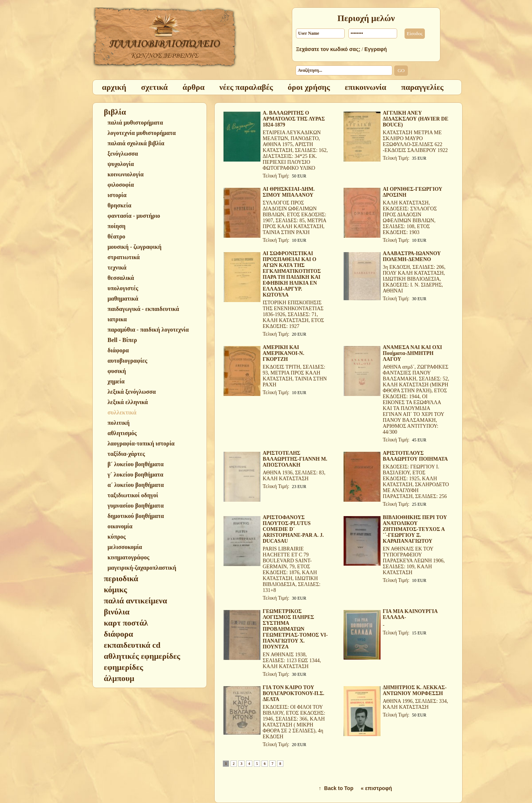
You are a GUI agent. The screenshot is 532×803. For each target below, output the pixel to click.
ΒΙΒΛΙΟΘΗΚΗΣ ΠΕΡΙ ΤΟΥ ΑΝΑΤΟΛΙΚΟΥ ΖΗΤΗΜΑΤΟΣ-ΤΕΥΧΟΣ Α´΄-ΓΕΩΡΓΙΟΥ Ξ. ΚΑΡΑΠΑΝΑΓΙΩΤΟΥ (415, 529)
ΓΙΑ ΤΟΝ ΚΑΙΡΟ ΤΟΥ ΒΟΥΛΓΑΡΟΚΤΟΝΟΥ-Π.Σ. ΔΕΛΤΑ (294, 693)
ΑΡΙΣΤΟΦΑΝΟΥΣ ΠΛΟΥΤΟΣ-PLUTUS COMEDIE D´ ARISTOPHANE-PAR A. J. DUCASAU (293, 529)
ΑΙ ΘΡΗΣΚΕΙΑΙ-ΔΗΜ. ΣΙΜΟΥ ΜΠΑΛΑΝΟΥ (289, 192)
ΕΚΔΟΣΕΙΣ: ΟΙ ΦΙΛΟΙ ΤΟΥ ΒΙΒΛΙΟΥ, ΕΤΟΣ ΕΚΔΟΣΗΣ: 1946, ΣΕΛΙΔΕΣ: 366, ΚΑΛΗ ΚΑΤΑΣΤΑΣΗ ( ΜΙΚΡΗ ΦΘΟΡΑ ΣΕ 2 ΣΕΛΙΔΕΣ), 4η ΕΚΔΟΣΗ (294, 722)
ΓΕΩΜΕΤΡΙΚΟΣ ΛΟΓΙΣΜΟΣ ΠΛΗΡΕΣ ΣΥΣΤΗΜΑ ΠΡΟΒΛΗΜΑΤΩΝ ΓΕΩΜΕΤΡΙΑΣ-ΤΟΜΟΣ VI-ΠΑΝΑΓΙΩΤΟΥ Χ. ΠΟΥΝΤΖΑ (295, 629)
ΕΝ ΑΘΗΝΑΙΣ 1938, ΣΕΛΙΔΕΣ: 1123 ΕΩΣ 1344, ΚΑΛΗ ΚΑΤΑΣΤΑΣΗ (292, 660)
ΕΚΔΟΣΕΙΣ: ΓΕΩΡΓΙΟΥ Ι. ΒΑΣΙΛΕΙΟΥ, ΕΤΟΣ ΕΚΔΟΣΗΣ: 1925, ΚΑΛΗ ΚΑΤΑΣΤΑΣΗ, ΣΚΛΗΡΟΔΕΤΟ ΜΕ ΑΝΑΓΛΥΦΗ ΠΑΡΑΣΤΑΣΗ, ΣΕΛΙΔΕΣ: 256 (416, 482)
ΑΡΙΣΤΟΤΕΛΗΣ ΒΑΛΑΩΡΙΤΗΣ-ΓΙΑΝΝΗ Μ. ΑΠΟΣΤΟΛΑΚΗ (295, 459)
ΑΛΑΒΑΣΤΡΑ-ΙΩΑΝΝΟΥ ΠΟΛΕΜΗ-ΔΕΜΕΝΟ (412, 256)
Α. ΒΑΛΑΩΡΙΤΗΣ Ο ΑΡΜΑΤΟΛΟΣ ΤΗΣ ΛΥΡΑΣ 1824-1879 (294, 119)
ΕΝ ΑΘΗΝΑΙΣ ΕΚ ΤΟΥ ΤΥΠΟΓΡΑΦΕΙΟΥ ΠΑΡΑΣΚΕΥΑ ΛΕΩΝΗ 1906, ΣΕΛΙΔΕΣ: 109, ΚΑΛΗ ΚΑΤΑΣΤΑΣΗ (414, 561)
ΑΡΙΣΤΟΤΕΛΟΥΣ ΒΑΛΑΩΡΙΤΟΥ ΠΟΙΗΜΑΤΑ (415, 456)
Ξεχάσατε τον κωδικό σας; (328, 49)
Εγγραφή (376, 49)
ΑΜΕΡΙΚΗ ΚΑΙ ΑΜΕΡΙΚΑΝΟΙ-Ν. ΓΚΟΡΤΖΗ (283, 353)
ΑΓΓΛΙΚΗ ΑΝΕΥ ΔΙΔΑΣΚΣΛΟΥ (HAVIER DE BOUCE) (415, 119)
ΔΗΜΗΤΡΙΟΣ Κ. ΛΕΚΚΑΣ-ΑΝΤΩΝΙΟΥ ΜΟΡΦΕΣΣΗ (415, 690)
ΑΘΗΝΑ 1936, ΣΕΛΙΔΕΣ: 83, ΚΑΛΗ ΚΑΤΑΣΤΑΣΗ (294, 476)
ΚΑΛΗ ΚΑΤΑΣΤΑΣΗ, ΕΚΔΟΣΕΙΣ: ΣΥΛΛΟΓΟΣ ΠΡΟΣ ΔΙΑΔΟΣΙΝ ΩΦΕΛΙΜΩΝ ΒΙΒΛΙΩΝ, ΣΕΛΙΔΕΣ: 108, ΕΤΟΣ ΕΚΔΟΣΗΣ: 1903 (410, 218)
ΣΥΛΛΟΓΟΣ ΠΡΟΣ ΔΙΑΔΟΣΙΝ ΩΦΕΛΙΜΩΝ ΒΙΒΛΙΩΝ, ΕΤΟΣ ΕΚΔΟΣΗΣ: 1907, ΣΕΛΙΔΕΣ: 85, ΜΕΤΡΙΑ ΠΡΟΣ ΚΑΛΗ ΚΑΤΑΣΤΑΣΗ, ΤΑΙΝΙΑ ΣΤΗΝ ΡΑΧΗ (294, 218)
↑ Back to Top (336, 788)
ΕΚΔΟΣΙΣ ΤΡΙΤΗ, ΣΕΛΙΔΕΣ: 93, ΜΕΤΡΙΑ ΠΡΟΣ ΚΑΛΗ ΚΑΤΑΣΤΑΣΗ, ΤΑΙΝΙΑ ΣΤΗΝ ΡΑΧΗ (295, 376)
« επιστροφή (376, 788)
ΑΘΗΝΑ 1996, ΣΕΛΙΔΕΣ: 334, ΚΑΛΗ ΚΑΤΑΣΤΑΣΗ (415, 704)
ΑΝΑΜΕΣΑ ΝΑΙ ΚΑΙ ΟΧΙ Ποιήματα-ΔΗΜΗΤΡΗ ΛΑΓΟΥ (412, 353)
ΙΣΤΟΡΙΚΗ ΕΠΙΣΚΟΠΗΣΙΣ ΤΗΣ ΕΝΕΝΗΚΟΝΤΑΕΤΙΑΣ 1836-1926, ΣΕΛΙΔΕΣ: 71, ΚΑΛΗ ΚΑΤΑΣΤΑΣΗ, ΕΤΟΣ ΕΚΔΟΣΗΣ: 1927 (293, 314)
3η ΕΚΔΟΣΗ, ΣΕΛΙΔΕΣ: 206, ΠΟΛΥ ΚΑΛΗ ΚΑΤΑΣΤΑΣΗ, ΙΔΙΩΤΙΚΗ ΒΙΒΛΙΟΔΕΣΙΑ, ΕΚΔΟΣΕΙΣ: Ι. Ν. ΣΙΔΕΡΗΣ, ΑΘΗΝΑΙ (414, 279)
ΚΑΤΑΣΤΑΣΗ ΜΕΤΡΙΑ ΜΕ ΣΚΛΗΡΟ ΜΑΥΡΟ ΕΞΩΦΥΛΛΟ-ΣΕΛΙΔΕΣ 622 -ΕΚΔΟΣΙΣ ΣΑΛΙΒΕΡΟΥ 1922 (415, 141)
